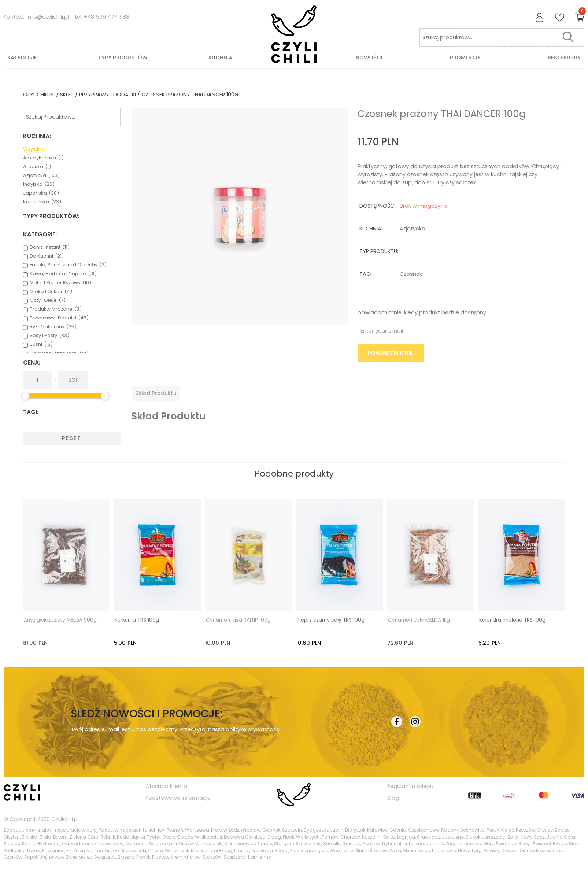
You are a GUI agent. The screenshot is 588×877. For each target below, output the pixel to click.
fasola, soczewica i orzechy (68, 265)
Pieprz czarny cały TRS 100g (331, 620)
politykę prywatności (253, 729)
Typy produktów (123, 58)
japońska (41, 193)
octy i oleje (48, 300)
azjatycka (41, 175)
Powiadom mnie (390, 353)
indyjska (39, 184)
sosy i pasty (49, 336)
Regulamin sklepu (410, 786)
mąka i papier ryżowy (60, 283)
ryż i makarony (53, 327)
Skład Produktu (156, 393)
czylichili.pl (39, 95)
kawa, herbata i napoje (63, 274)
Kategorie (22, 58)
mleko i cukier (51, 292)
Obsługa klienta (166, 786)
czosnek (411, 274)
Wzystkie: (34, 149)
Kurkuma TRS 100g (137, 620)
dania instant (50, 247)
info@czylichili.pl (48, 17)
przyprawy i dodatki (108, 95)
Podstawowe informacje (178, 798)
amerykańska (43, 158)
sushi (41, 344)
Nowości (369, 58)
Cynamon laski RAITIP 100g (238, 620)
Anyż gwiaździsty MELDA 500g (60, 620)
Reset (72, 438)
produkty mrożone (56, 309)
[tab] (156, 393)
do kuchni (47, 256)
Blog (393, 798)
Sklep (67, 95)
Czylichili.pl (65, 819)
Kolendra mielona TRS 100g (512, 620)
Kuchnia (220, 58)
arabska (37, 167)
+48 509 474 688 (107, 17)
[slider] (25, 396)
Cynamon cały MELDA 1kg (419, 620)
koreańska (42, 202)
